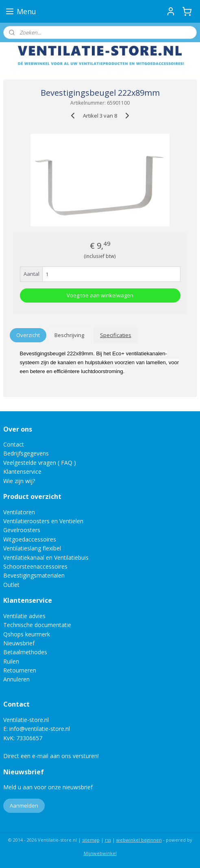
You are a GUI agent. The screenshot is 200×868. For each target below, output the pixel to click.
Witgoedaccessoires (30, 539)
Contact (14, 444)
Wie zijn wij (18, 481)
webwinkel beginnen (139, 840)
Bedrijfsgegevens (26, 453)
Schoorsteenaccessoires (35, 566)
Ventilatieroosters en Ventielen (43, 521)
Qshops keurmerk (27, 634)
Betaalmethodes (25, 652)
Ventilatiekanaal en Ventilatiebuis (46, 558)
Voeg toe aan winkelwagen (100, 295)
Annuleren (16, 679)
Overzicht (28, 335)
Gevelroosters (22, 530)
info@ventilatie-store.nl (40, 729)
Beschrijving (69, 335)
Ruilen (11, 661)
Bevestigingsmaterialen (34, 575)
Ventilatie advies (24, 616)
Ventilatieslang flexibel (32, 548)
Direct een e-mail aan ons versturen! (51, 756)
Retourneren (20, 670)
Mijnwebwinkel (100, 853)
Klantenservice (22, 472)
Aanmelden (24, 806)
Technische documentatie (37, 625)
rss (108, 840)
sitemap (91, 840)
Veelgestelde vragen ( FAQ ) (40, 463)
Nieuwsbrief (19, 643)
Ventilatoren (19, 512)
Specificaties (116, 335)
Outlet (12, 585)
